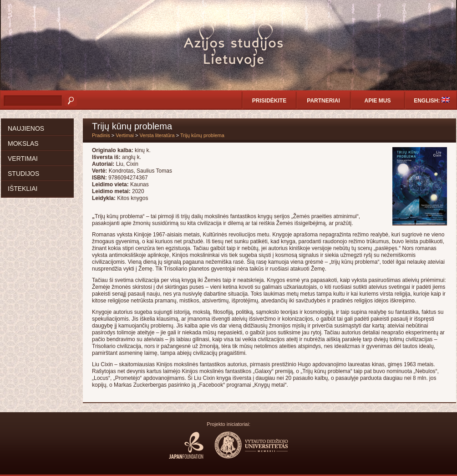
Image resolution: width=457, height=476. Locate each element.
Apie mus (377, 101)
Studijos (23, 174)
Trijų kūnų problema (202, 135)
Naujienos (26, 128)
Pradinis (101, 135)
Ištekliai (23, 189)
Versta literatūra (157, 135)
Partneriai (323, 101)
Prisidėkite (269, 101)
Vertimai (23, 159)
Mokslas (23, 143)
